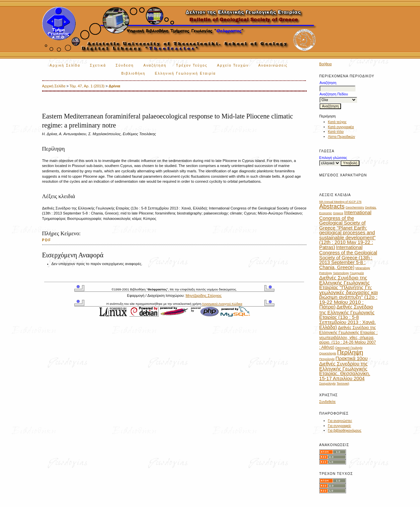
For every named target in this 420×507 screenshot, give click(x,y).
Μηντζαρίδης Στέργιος (203, 295)
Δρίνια (114, 86)
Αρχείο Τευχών (233, 65)
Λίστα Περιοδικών (342, 137)
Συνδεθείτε (327, 402)
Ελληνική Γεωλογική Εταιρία (185, 73)
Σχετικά (98, 65)
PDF (47, 240)
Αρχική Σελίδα (65, 65)
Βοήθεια (325, 64)
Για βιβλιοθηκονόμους (345, 431)
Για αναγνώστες (340, 421)
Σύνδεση (125, 65)
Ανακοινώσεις (273, 65)
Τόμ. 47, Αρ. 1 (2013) (87, 86)
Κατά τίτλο (336, 132)
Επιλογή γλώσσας (333, 158)
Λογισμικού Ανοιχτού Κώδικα (222, 304)
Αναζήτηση (155, 65)
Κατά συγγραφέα (341, 127)
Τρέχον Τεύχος (192, 65)
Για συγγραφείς (340, 426)
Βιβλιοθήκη (133, 73)
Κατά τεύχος (337, 122)
